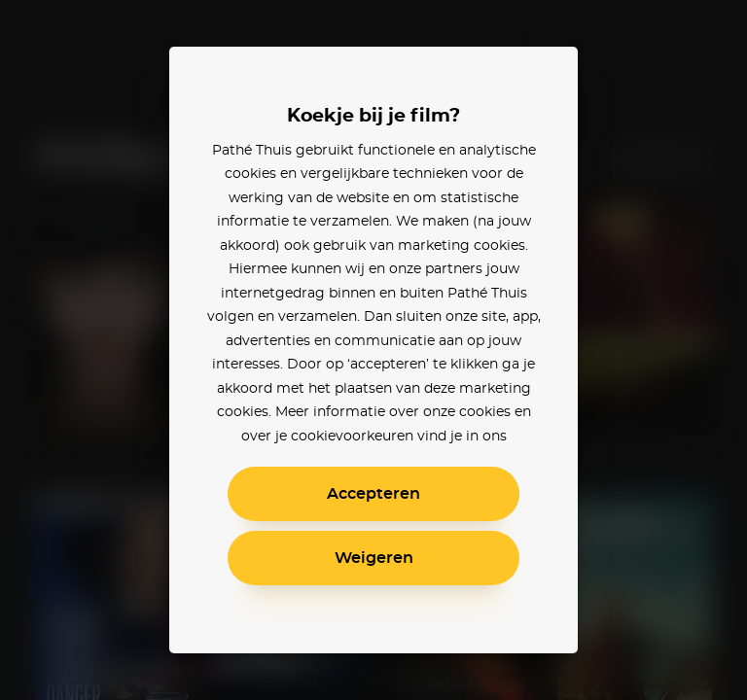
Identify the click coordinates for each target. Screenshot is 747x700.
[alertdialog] (373, 350)
